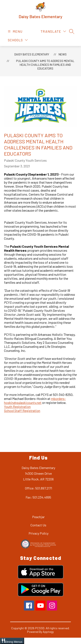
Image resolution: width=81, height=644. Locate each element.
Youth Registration (17, 407)
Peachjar (38, 517)
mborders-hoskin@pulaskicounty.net (35, 401)
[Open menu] (15, 31)
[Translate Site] (53, 31)
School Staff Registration (22, 411)
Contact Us (38, 525)
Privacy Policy (38, 533)
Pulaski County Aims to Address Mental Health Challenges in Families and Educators (45, 65)
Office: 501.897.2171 (38, 488)
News (63, 54)
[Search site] (72, 31)
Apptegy (48, 632)
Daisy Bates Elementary (32, 54)
